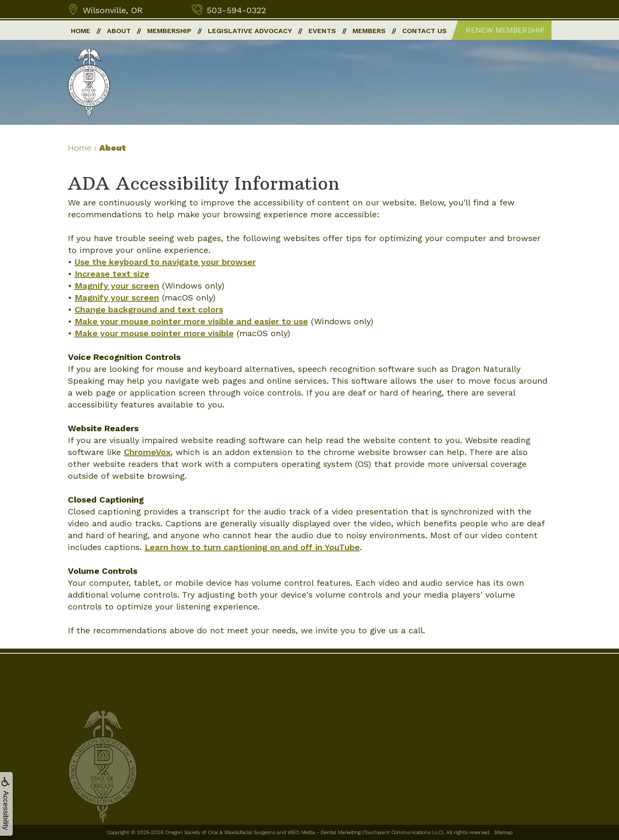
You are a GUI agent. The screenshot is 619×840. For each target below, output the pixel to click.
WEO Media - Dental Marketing (324, 832)
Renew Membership (505, 30)
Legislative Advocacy (250, 31)
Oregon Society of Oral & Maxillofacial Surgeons (220, 832)
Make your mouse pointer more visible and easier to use (191, 321)
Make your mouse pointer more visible (154, 333)
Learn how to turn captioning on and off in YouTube (252, 547)
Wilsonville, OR (113, 10)
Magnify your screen (117, 286)
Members (369, 31)
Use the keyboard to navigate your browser (165, 262)
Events (322, 31)
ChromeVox (147, 452)
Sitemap (503, 832)
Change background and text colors (149, 309)
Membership (169, 31)
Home (81, 31)
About (119, 31)
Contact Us (424, 31)
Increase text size (112, 274)
